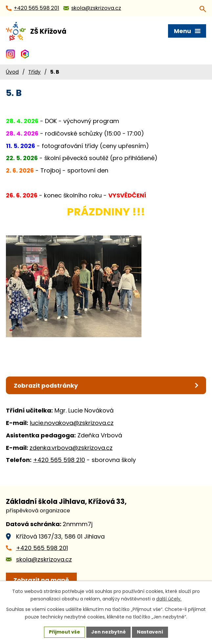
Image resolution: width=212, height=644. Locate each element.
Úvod (12, 72)
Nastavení (150, 632)
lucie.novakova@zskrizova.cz (72, 423)
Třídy (34, 72)
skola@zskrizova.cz (44, 559)
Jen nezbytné (108, 632)
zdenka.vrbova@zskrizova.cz (71, 448)
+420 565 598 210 (59, 460)
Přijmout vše (64, 632)
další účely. (169, 599)
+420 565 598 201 (42, 548)
